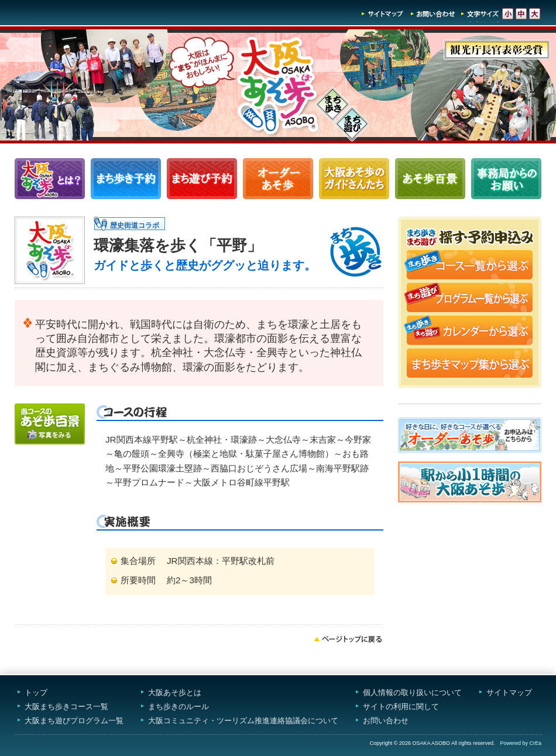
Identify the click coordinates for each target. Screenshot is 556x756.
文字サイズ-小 (508, 14)
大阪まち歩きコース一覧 (66, 707)
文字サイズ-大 (535, 14)
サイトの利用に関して (401, 707)
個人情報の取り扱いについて (412, 692)
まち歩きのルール (179, 707)
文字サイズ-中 (521, 14)
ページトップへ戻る (348, 639)
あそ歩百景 (430, 179)
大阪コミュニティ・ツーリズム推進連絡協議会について (243, 721)
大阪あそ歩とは (175, 692)
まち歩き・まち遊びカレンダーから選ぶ (470, 331)
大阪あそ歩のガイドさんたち (354, 179)
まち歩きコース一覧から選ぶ (470, 266)
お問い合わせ (433, 14)
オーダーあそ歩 (278, 179)
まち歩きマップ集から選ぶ (470, 364)
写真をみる (50, 424)
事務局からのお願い (506, 179)
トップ (36, 692)
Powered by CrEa (521, 743)
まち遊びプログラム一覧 (202, 179)
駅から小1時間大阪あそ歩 (470, 482)
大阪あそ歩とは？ (50, 179)
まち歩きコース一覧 (126, 179)
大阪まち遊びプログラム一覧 (74, 721)
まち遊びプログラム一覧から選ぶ (470, 299)
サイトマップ (383, 14)
